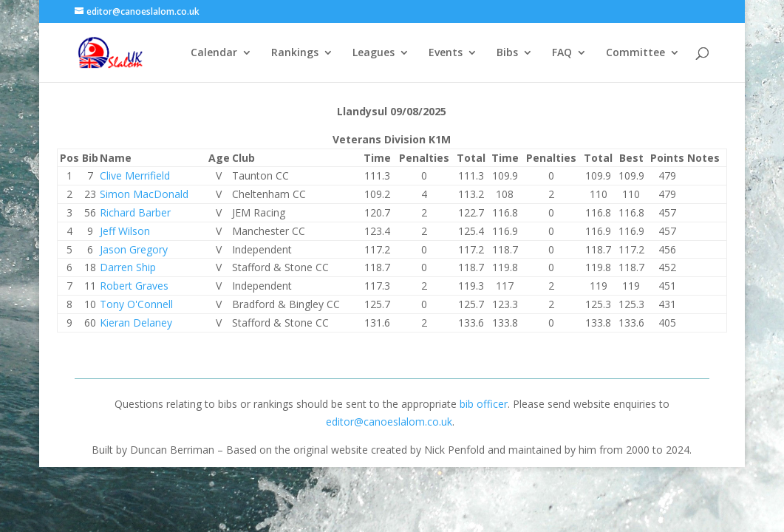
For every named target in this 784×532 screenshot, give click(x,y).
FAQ (562, 53)
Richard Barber (135, 212)
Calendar (214, 53)
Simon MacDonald (144, 194)
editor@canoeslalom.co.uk (389, 422)
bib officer (484, 404)
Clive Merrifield (135, 175)
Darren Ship (128, 267)
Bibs (507, 53)
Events (446, 53)
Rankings (295, 53)
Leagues (374, 53)
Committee (635, 53)
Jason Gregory (134, 249)
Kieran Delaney (136, 323)
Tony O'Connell (136, 304)
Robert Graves (134, 286)
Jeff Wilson (125, 231)
